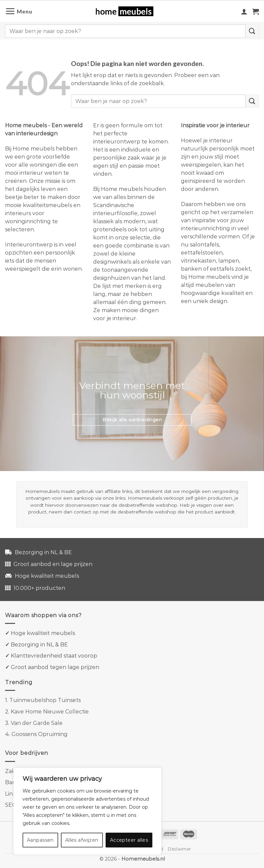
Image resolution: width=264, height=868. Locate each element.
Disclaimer (180, 849)
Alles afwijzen (82, 840)
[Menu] (19, 11)
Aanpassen (40, 840)
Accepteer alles (129, 840)
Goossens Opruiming (40, 734)
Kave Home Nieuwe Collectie (50, 712)
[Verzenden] (252, 31)
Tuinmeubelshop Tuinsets (45, 700)
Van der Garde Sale (37, 723)
